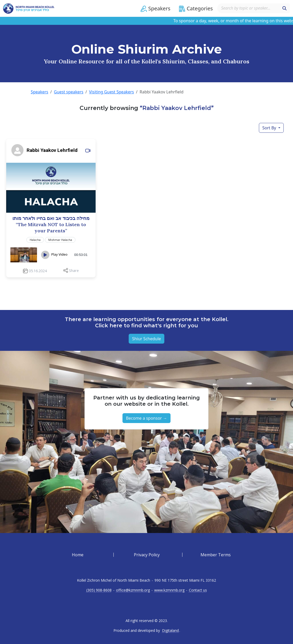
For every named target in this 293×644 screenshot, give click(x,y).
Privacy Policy (147, 555)
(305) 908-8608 (99, 590)
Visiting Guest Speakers (112, 92)
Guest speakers (69, 92)
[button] (154, 9)
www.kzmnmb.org (169, 590)
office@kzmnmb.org (133, 590)
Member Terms (216, 555)
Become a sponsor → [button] (146, 418)
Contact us (198, 590)
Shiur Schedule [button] (146, 339)
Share (74, 270)
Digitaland (170, 631)
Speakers (40, 92)
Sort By (270, 128)
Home (78, 555)
